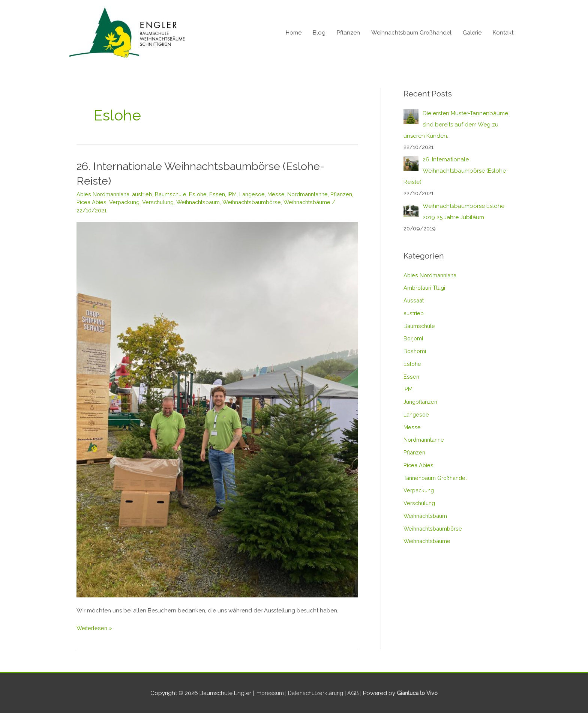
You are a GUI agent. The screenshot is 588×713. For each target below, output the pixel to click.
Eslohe (204, 194)
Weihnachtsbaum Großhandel (411, 33)
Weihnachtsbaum (229, 202)
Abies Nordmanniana (104, 194)
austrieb (146, 194)
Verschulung (187, 202)
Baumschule (175, 194)
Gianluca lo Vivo (419, 693)
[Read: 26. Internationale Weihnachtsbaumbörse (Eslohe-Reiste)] (217, 409)
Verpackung (152, 202)
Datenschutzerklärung (315, 693)
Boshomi (415, 351)
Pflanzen (348, 33)
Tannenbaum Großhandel (438, 478)
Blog (319, 33)
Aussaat (414, 301)
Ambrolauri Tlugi (425, 288)
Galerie (472, 33)
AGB (354, 693)
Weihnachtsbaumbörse (286, 202)
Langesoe (258, 194)
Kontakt (503, 33)
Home (294, 33)
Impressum (267, 693)
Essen (223, 194)
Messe (282, 194)
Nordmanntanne (315, 194)
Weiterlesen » (95, 627)
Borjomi (414, 338)
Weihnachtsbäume (102, 210)
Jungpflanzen (422, 402)
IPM (238, 194)
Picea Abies (118, 202)
